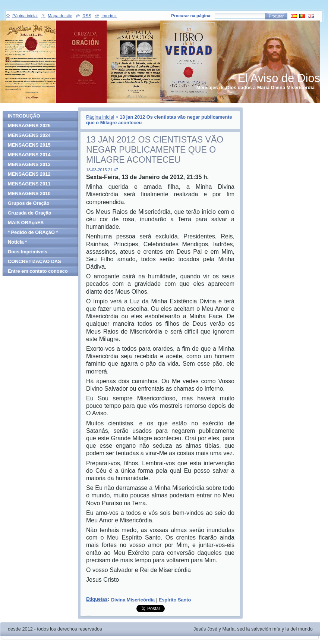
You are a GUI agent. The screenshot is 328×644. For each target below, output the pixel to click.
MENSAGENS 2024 (29, 135)
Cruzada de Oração (30, 213)
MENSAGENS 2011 (29, 184)
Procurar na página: (191, 16)
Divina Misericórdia (133, 600)
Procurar (276, 16)
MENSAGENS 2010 (29, 193)
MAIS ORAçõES (26, 223)
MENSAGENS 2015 (29, 145)
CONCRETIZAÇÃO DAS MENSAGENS (34, 262)
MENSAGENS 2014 (29, 155)
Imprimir (109, 16)
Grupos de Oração (29, 203)
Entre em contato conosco (38, 271)
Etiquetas (97, 599)
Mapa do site (60, 16)
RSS (87, 16)
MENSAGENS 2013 (29, 164)
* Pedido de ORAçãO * (33, 232)
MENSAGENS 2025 (29, 126)
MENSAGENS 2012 (29, 174)
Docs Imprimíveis (28, 252)
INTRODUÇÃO (24, 116)
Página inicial (100, 117)
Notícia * (17, 242)
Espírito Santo (175, 600)
